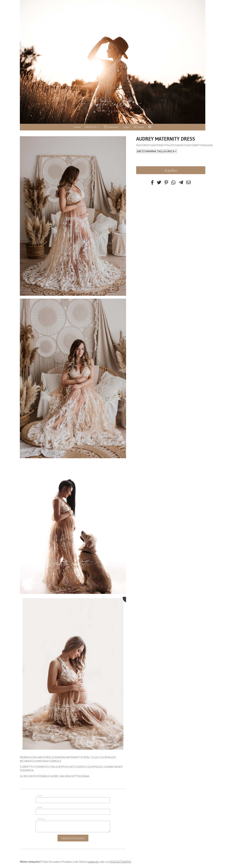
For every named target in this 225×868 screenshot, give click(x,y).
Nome (40, 796)
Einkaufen (111, 127)
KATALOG (92, 127)
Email (40, 807)
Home (77, 127)
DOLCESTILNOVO (121, 862)
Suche (139, 127)
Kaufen (171, 170)
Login (126, 127)
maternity (94, 862)
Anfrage (41, 819)
